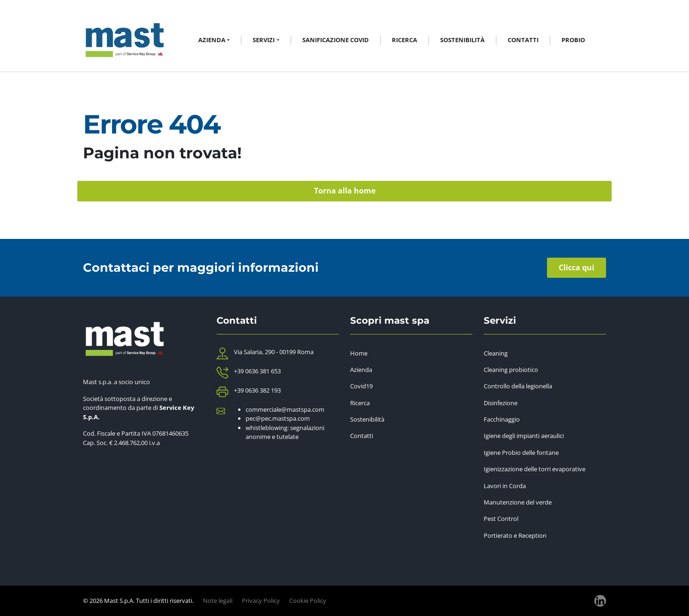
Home (359, 353)
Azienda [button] (212, 40)
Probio (573, 40)
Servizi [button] (264, 40)
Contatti (523, 40)
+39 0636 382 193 (257, 390)
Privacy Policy (261, 601)
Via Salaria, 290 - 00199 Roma (274, 352)
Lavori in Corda (505, 486)
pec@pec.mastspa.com (278, 418)
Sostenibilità (462, 40)
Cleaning (496, 353)
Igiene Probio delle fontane (521, 453)
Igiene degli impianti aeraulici (524, 436)
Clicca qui (577, 267)
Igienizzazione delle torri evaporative (535, 469)
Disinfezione (501, 403)
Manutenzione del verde (518, 502)
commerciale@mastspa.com (285, 409)
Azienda (361, 370)
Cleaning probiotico (511, 370)
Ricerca (404, 40)
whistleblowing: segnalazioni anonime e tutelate (285, 432)
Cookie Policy (308, 601)
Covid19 (361, 386)
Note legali (218, 601)
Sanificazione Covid (336, 40)
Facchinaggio (502, 419)
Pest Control (501, 519)
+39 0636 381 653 (257, 371)
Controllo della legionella (518, 386)
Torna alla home (345, 191)
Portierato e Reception (515, 535)
